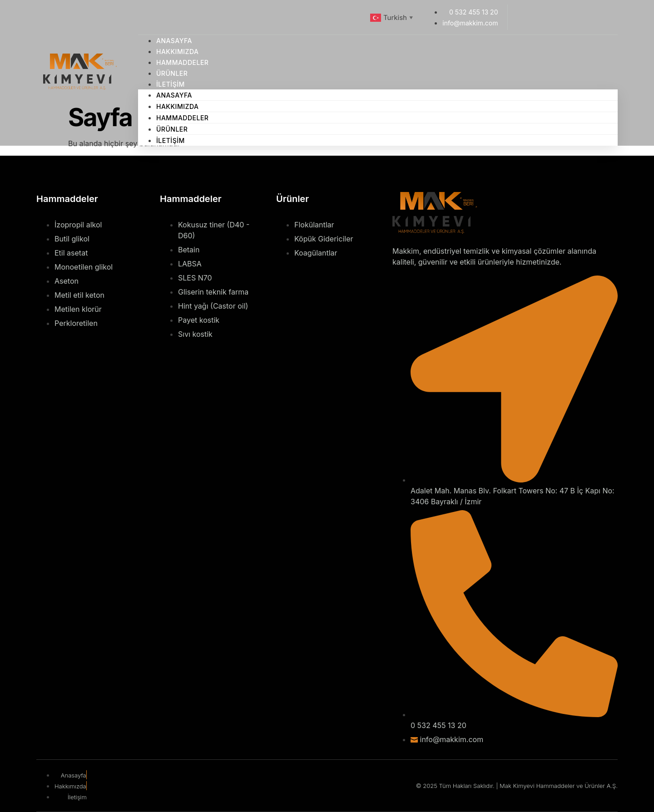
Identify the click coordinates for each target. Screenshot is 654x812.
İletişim (171, 84)
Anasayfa (174, 95)
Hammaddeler (182, 118)
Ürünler (172, 129)
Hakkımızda (178, 106)
